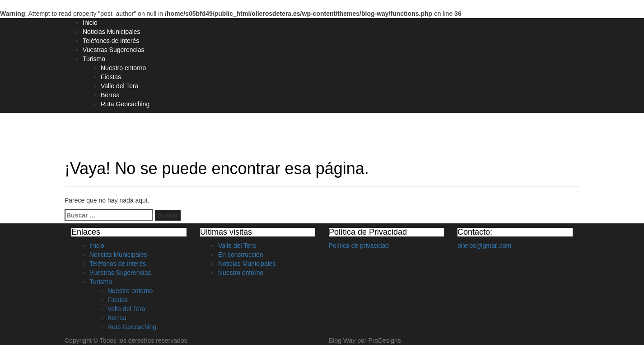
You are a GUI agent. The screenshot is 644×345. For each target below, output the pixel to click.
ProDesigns (384, 340)
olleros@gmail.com (484, 246)
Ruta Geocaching (125, 104)
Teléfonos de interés (111, 41)
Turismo (94, 59)
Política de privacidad (359, 246)
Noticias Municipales (112, 32)
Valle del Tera (120, 86)
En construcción (241, 255)
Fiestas (111, 77)
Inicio (90, 23)
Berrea (110, 95)
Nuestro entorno (123, 68)
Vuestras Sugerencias (113, 50)
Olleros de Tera (104, 130)
